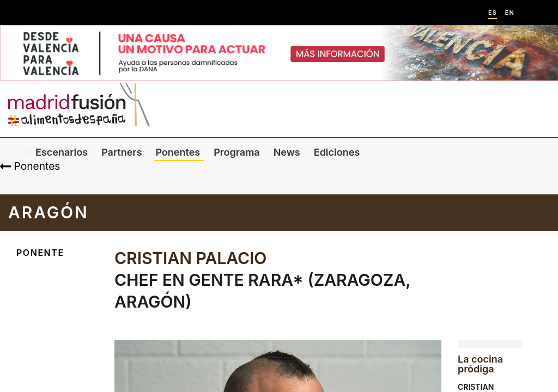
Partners (122, 152)
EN (510, 13)
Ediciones (337, 152)
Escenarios (62, 152)
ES (493, 13)
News (287, 152)
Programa (236, 152)
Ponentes (178, 152)
